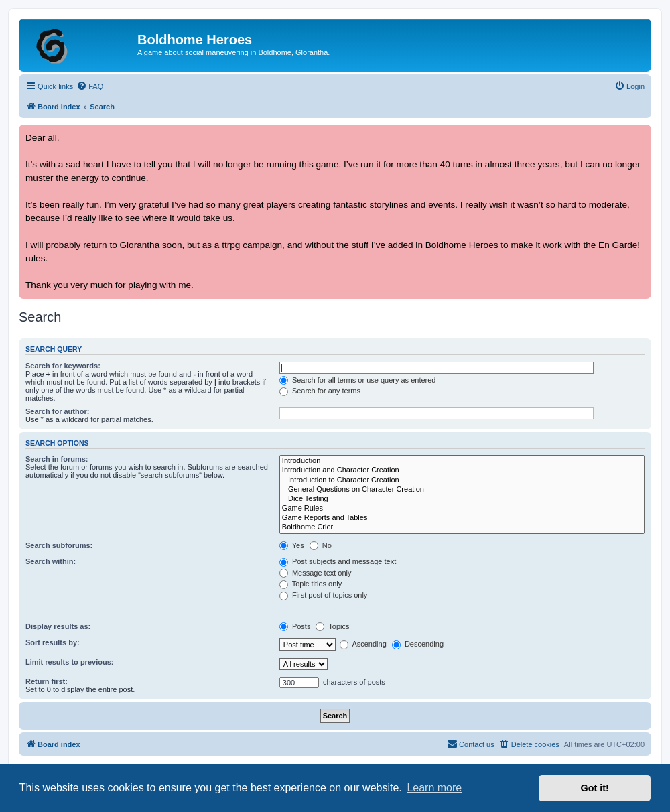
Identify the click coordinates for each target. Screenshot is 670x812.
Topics (332, 626)
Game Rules (462, 509)
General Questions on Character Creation (462, 490)
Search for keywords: (63, 366)
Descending (418, 644)
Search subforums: (59, 545)
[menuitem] (90, 86)
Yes (292, 545)
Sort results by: (53, 642)
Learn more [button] (434, 788)
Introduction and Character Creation (462, 470)
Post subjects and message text (338, 561)
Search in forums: (57, 459)
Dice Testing (462, 499)
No (321, 545)
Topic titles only (311, 584)
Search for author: (57, 411)
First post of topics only (324, 595)
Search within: (51, 561)
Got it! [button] (595, 788)
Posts (295, 626)
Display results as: (58, 626)
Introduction (462, 461)
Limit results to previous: (69, 662)
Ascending (363, 644)
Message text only (316, 573)
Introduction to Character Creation (462, 480)
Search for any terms (320, 391)
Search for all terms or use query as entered (358, 380)
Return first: (47, 681)
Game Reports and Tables (462, 518)
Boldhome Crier (462, 527)
